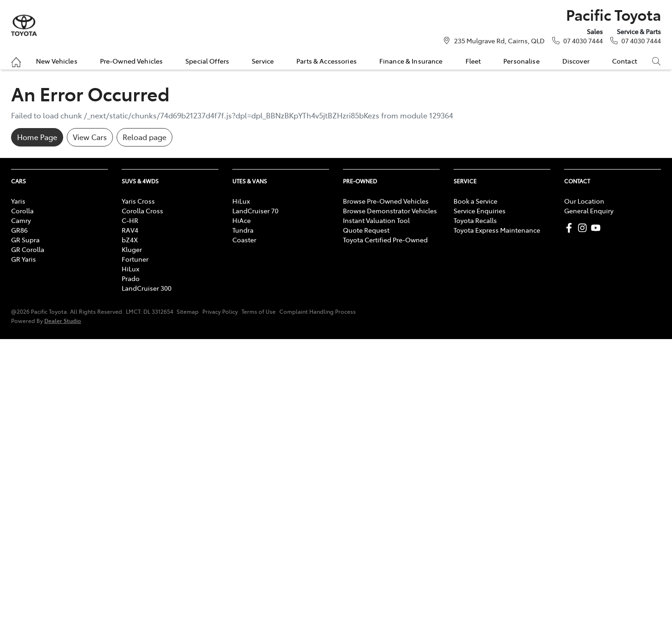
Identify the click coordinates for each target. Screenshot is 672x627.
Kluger (132, 249)
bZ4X (130, 240)
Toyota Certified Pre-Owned (385, 240)
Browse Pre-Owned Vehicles (386, 201)
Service (263, 61)
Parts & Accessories (327, 61)
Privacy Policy (220, 311)
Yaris (18, 201)
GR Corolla (28, 249)
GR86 (19, 230)
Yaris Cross (138, 201)
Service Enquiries (480, 211)
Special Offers (207, 61)
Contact (625, 61)
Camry (21, 220)
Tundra (243, 230)
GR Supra (25, 240)
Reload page (144, 137)
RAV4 (130, 230)
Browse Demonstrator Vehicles (390, 211)
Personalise (522, 61)
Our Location (584, 201)
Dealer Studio (63, 320)
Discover (576, 61)
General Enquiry (589, 211)
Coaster (244, 240)
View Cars (90, 137)
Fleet (473, 61)
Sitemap (188, 311)
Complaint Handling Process (318, 311)
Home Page (37, 137)
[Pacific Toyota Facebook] (571, 228)
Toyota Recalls (475, 220)
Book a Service (475, 201)
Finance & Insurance (411, 61)
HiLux (130, 269)
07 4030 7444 (583, 41)
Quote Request (366, 230)
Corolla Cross (142, 211)
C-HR (130, 220)
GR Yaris (24, 259)
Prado (131, 278)
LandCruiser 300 (147, 288)
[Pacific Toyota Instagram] (584, 228)
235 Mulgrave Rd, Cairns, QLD (499, 41)
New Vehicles (57, 61)
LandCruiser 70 (255, 211)
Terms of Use (259, 311)
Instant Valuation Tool (376, 220)
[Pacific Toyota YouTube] (598, 228)
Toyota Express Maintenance (497, 230)
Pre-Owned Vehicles (132, 61)
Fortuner (135, 259)
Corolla (22, 211)
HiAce (242, 220)
